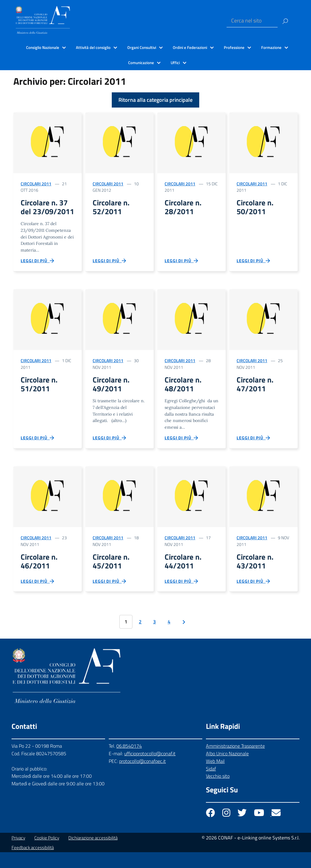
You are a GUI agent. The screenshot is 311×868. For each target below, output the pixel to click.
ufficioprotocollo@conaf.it (150, 769)
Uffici (175, 63)
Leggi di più (38, 271)
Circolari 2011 (36, 184)
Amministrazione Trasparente (235, 762)
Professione (234, 47)
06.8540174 (129, 762)
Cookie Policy (47, 854)
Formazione (271, 47)
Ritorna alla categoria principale (155, 100)
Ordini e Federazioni (190, 47)
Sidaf (211, 784)
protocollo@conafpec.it (142, 777)
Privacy (18, 854)
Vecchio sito (218, 792)
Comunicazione (141, 63)
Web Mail (215, 777)
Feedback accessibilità (33, 863)
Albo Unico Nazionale (227, 769)
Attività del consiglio (93, 47)
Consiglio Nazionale (43, 47)
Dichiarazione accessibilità (93, 854)
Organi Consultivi (142, 47)
